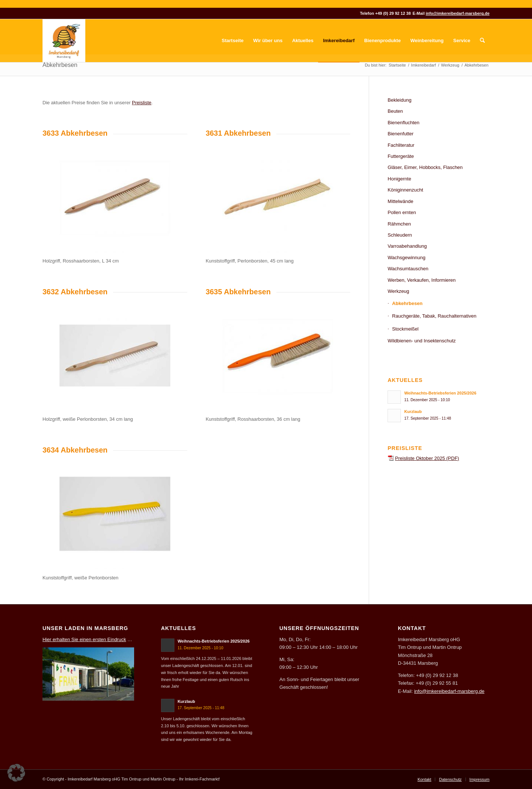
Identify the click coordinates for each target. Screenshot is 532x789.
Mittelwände (400, 201)
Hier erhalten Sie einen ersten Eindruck (84, 639)
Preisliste (142, 103)
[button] (16, 773)
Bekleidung (399, 100)
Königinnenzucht (405, 190)
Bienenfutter (400, 134)
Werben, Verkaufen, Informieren (422, 280)
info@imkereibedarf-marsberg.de (458, 13)
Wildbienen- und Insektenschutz (422, 341)
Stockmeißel (405, 329)
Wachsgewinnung (406, 258)
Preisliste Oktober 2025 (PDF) (427, 458)
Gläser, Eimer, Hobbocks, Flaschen (425, 167)
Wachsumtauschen (408, 269)
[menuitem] (233, 41)
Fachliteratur (401, 145)
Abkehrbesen (60, 65)
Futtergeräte (401, 156)
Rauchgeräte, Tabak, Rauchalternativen (434, 316)
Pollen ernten (402, 212)
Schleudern (400, 235)
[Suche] (482, 41)
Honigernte (399, 179)
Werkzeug (398, 291)
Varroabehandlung (407, 246)
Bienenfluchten (403, 123)
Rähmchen (399, 224)
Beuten (395, 111)
